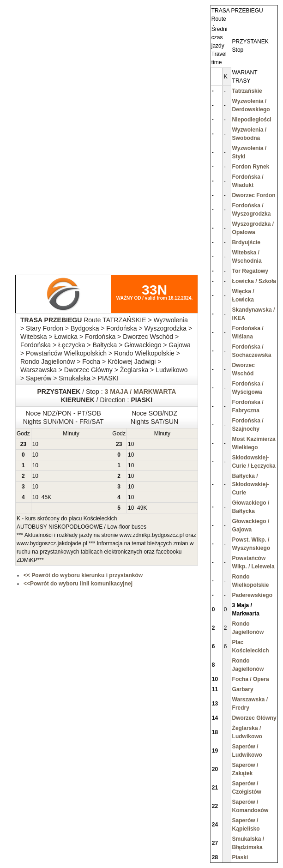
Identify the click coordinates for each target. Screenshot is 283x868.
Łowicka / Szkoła (254, 281)
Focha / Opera (251, 679)
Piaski (240, 857)
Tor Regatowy (250, 271)
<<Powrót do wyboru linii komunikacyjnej (78, 584)
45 (45, 497)
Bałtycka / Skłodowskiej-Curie (251, 484)
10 (35, 444)
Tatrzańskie (247, 91)
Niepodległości (252, 120)
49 (140, 508)
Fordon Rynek (251, 167)
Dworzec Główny (254, 718)
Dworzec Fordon (254, 195)
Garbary (243, 689)
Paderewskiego (252, 595)
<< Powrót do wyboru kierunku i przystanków (83, 575)
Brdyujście (246, 242)
